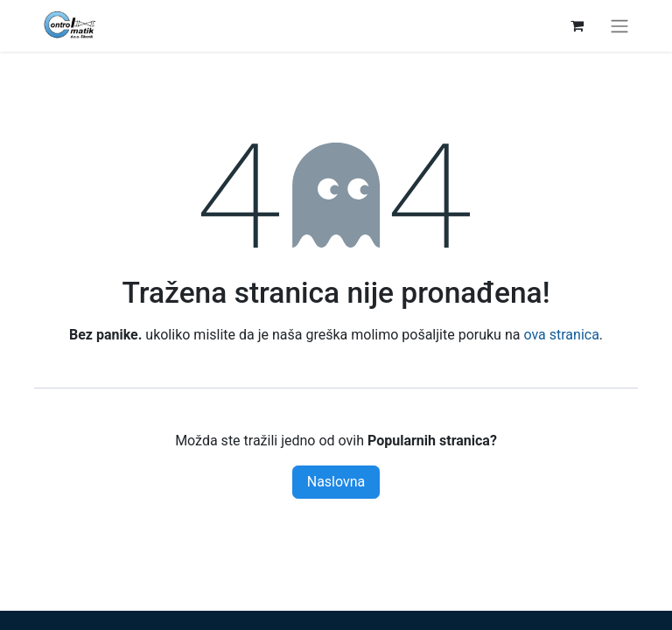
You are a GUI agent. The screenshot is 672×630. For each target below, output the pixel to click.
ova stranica (561, 335)
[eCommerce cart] (577, 25)
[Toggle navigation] (619, 26)
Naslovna (336, 482)
